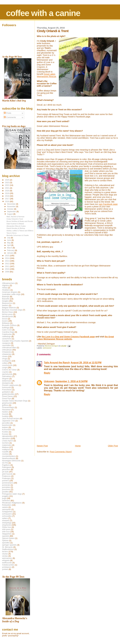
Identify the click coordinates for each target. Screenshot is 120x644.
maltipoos (6, 450)
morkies (5, 454)
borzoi (5, 319)
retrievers (6, 501)
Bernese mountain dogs (12, 310)
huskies (5, 416)
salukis (5, 507)
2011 (7, 266)
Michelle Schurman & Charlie (18, 235)
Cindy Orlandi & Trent (15, 219)
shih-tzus (6, 532)
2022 (7, 185)
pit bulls (5, 472)
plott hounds (7, 474)
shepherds (7, 525)
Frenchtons (7, 390)
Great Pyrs (7, 399)
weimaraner (47, 348)
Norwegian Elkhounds (11, 461)
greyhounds (7, 403)
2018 (7, 196)
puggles (5, 496)
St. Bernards (7, 547)
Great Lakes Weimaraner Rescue (46, 75)
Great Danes (7, 396)
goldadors (6, 392)
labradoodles (8, 436)
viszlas (5, 554)
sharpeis (6, 520)
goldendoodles (8, 394)
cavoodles (6, 345)
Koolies (5, 432)
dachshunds (7, 374)
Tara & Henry (12, 233)
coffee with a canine (43, 13)
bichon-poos (7, 314)
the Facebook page (68, 337)
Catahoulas (7, 334)
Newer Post (42, 446)
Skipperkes (7, 534)
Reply (47, 373)
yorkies (5, 569)
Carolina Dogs (8, 332)
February (11, 250)
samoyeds (6, 509)
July (9, 238)
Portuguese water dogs (12, 494)
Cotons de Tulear (9, 370)
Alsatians (6, 290)
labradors (6, 438)
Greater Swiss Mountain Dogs (15, 401)
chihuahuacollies (9, 348)
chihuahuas (7, 350)
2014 (7, 258)
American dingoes (10, 292)
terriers (5, 552)
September (12, 212)
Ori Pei (5, 463)
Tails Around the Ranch (57, 363)
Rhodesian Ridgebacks (12, 503)
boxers (5, 321)
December (12, 204)
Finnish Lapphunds (10, 385)
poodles (5, 492)
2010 (7, 269)
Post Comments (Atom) (61, 452)
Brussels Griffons (9, 325)
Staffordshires (8, 549)
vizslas (5, 556)
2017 (7, 199)
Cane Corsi (7, 330)
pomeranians (8, 483)
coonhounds (7, 365)
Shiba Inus (7, 527)
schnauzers (7, 514)
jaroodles (6, 423)
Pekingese (7, 467)
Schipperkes (7, 512)
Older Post (113, 446)
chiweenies (7, 354)
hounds (5, 414)
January (11, 253)
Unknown (49, 381)
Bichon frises (8, 312)
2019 (7, 193)
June (9, 240)
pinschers (6, 469)
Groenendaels (8, 407)
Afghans (6, 285)
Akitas (5, 288)
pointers (5, 481)
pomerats (6, 485)
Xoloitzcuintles (8, 565)
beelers (5, 305)
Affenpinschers (8, 283)
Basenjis (6, 296)
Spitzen (5, 540)
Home (78, 446)
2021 (7, 188)
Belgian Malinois (9, 308)
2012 (7, 264)
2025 (7, 180)
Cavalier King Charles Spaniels (15, 341)
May (9, 243)
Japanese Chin (8, 421)
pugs (4, 498)
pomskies (6, 487)
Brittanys (6, 323)
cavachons (7, 339)
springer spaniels (9, 545)
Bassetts (6, 299)
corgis (5, 367)
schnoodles (7, 516)
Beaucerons (7, 303)
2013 (7, 261)
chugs (5, 359)
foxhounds (7, 387)
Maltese (5, 447)
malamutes (7, 445)
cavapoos (6, 343)
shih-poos (6, 529)
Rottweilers (7, 505)
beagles (5, 301)
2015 (7, 256)
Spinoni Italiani (8, 538)
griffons (5, 405)
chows (5, 356)
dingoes (5, 379)
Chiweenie (7, 352)
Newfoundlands (9, 458)
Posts (8, 113)
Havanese (6, 410)
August (10, 214)
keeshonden (7, 425)
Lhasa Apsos (8, 441)
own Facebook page (108, 204)
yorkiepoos (7, 567)
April (9, 245)
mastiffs (5, 452)
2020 (7, 191)
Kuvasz (5, 434)
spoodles (6, 543)
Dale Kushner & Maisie (15, 224)
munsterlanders (9, 456)
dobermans (7, 381)
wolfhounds (7, 563)
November (12, 207)
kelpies (5, 427)
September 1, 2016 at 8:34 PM (71, 381)
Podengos (6, 478)
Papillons (6, 465)
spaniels (6, 536)
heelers (5, 412)
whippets (6, 560)
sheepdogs (7, 523)
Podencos (6, 476)
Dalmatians (7, 376)
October (11, 209)
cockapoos (7, 361)
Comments (10, 117)
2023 (7, 183)
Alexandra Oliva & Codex (16, 226)
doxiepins (6, 383)
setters (5, 518)
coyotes (5, 372)
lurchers (5, 443)
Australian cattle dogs (11, 294)
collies (5, 363)
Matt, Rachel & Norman (15, 217)
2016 (7, 201)
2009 (7, 272)
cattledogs (6, 336)
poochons (6, 489)
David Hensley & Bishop (16, 228)
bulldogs (6, 328)
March (10, 248)
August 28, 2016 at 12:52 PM (86, 363)
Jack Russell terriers (11, 418)
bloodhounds (8, 316)
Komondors (7, 430)
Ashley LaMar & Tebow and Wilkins (20, 231)
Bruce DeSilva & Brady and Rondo (20, 221)
